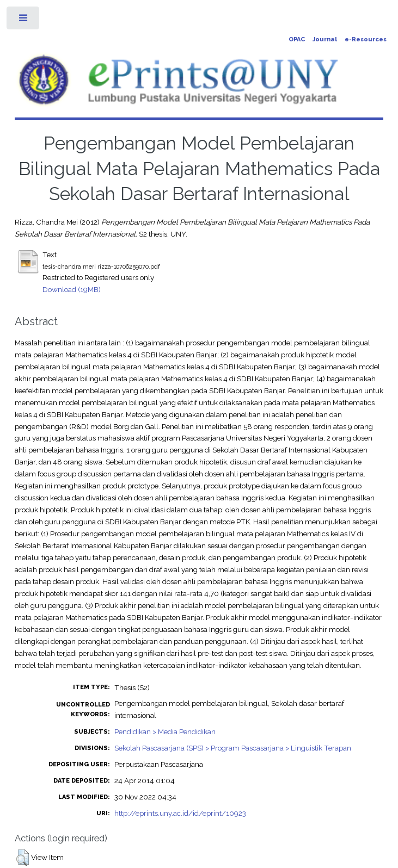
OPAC (297, 39)
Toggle (24, 20)
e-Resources (366, 39)
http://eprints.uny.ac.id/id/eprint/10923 (180, 813)
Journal (325, 39)
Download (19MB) (72, 289)
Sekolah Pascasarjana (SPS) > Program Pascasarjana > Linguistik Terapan (233, 748)
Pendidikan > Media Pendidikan (165, 731)
